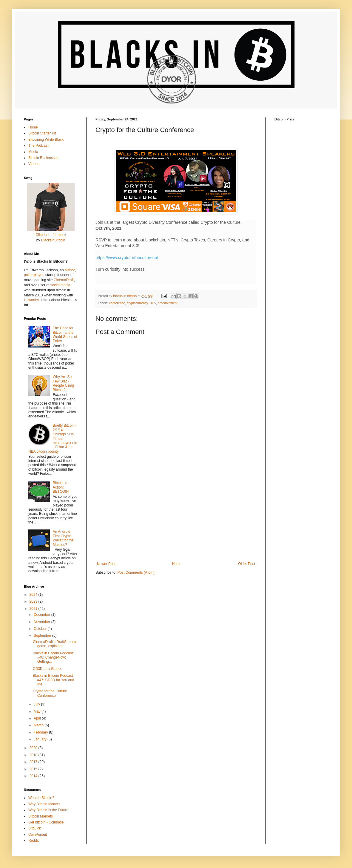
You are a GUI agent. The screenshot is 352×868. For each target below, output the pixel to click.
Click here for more (51, 235)
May (38, 711)
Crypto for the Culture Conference (50, 693)
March (39, 725)
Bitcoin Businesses (43, 158)
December (43, 615)
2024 (34, 595)
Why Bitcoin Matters (44, 804)
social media (60, 285)
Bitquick (35, 828)
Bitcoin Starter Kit (42, 133)
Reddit (34, 841)
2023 (34, 601)
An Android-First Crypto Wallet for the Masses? (63, 538)
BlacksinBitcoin (53, 240)
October (41, 629)
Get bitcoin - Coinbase (46, 822)
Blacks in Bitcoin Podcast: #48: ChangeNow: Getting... (53, 657)
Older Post (247, 564)
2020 (34, 748)
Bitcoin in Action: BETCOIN (61, 487)
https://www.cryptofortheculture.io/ (127, 258)
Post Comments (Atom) (136, 572)
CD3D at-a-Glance (48, 669)
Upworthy (31, 300)
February (41, 732)
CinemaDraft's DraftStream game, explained (54, 644)
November (43, 622)
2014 (34, 776)
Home (177, 564)
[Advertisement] (176, 512)
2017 (34, 762)
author (70, 270)
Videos (34, 164)
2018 (34, 755)
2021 (34, 609)
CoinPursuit (38, 835)
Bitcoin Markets (41, 816)
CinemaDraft (64, 280)
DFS (153, 303)
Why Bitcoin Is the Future (48, 810)
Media (33, 152)
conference (117, 303)
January (41, 739)
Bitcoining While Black (46, 140)
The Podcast (38, 146)
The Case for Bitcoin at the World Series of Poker (65, 335)
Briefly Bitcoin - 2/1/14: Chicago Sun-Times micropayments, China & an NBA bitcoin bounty (53, 438)
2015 (34, 769)
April (38, 718)
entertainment (168, 303)
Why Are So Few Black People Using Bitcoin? (63, 383)
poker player (34, 275)
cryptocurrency (137, 303)
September (43, 636)
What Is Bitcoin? (41, 798)
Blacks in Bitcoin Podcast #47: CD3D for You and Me (53, 680)
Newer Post (106, 564)
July (37, 704)
